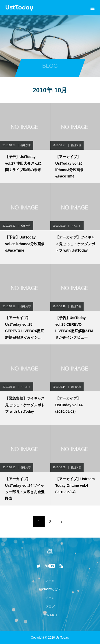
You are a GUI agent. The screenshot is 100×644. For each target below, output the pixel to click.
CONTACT (50, 615)
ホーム (50, 580)
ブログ (50, 607)
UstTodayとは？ (50, 589)
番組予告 (26, 145)
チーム (50, 598)
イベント (76, 226)
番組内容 (76, 145)
